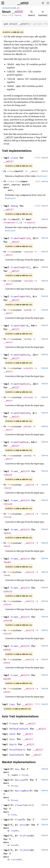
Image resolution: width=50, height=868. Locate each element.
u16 (28, 355)
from (10, 252)
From (14, 238)
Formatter (9, 222)
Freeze (14, 723)
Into (22, 825)
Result (31, 222)
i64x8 (27, 310)
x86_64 (16, 8)
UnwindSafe (17, 755)
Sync (12, 739)
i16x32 (27, 252)
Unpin (13, 744)
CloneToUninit (25, 805)
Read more (42, 176)
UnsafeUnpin (17, 750)
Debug (14, 206)
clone (11, 171)
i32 (28, 267)
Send (12, 734)
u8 (27, 442)
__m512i (23, 3)
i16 (28, 238)
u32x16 (27, 397)
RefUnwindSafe (19, 729)
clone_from (14, 181)
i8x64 (27, 339)
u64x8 (27, 426)
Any (17, 769)
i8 (27, 326)
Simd (21, 238)
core (4, 8)
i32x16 (27, 281)
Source (18, 15)
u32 (28, 384)
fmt (9, 219)
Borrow (19, 780)
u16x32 (27, 368)
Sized (25, 775)
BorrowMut (22, 791)
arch (9, 8)
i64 (28, 296)
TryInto (25, 850)
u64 (28, 413)
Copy (12, 704)
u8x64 (27, 456)
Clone (14, 158)
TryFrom (25, 836)
